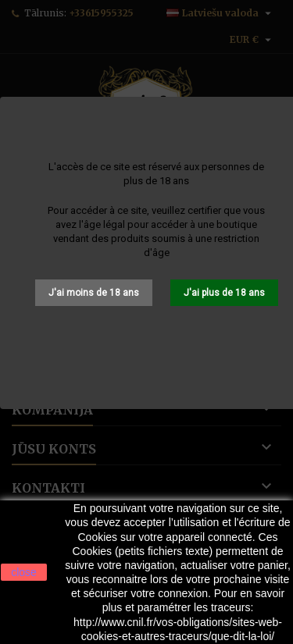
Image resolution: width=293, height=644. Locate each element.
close (24, 572)
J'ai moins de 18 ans (94, 293)
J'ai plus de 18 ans (224, 293)
